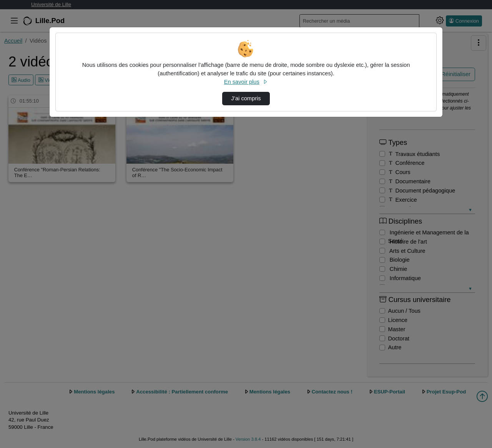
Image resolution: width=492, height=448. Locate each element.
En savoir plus (246, 82)
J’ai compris (246, 98)
